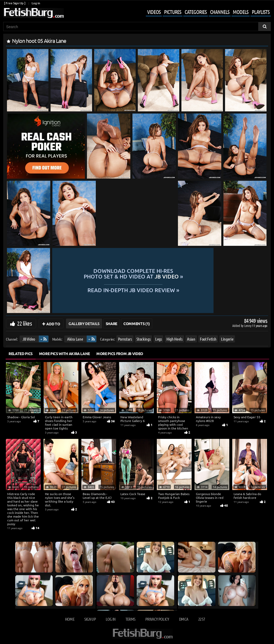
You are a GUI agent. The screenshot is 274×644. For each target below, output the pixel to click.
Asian (191, 339)
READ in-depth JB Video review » (160, 290)
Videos (154, 12)
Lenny (248, 325)
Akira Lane (75, 339)
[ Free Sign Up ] (15, 3)
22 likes (24, 323)
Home (70, 619)
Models (241, 12)
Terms (130, 619)
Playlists (261, 12)
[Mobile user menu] (204, 12)
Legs (159, 339)
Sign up (90, 619)
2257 (202, 619)
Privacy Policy (157, 619)
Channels (220, 12)
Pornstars (125, 339)
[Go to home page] (33, 13)
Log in (36, 3)
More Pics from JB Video (120, 353)
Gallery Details (84, 323)
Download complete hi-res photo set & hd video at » (160, 274)
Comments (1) (137, 323)
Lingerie (227, 339)
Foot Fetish (208, 339)
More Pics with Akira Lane (64, 353)
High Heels (174, 339)
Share (111, 323)
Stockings (143, 339)
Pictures (173, 12)
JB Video (29, 339)
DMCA (184, 619)
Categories (196, 12)
